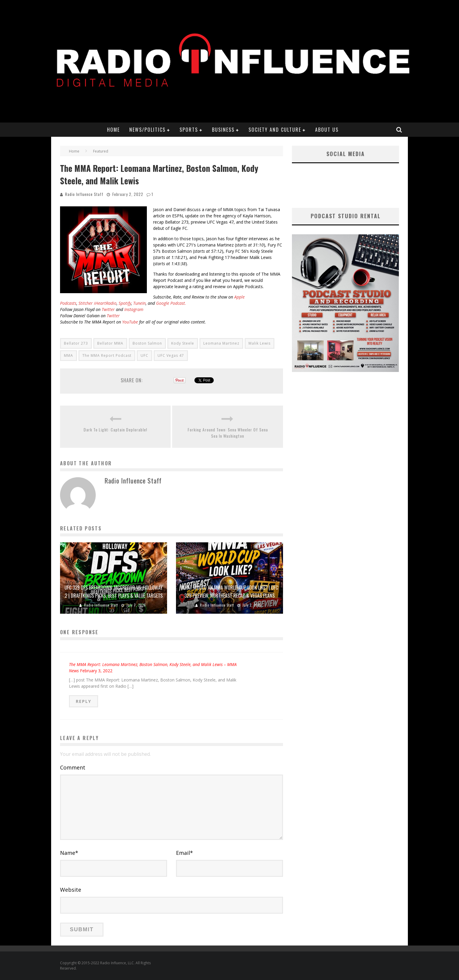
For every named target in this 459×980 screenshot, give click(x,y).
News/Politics (147, 130)
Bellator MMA (110, 343)
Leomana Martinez (221, 343)
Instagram (134, 309)
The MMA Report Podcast (107, 355)
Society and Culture (275, 130)
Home (113, 130)
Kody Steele (183, 343)
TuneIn (139, 303)
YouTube (130, 322)
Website (71, 890)
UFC (144, 355)
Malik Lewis (260, 343)
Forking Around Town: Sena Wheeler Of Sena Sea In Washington (228, 433)
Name (69, 853)
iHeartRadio (105, 303)
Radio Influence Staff (84, 194)
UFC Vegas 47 (171, 355)
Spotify (125, 303)
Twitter (108, 309)
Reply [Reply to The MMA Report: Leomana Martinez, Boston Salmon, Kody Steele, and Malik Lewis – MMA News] (84, 701)
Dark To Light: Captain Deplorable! (115, 429)
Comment (73, 767)
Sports (189, 130)
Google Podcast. (171, 303)
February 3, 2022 (96, 671)
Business (223, 130)
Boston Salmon (147, 343)
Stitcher (86, 303)
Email (184, 853)
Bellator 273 (76, 343)
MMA (69, 355)
